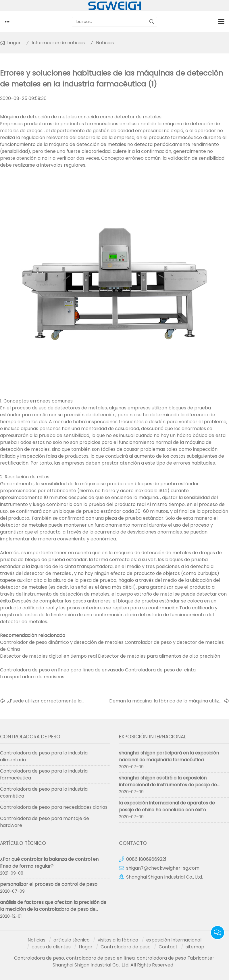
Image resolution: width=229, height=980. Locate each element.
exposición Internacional (174, 940)
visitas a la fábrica (118, 940)
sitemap (195, 947)
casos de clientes (51, 947)
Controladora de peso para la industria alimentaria (44, 756)
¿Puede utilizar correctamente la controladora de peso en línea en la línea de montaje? (57, 701)
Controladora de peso (126, 947)
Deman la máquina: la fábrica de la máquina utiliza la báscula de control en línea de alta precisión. (166, 701)
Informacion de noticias (58, 43)
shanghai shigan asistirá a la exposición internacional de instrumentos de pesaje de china (168, 785)
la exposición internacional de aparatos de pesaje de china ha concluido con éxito (167, 806)
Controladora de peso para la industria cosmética (44, 793)
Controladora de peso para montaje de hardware (45, 822)
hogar (14, 43)
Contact (168, 947)
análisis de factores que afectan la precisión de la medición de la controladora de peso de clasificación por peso (53, 909)
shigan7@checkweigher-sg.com (163, 868)
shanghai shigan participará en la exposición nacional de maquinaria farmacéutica (169, 756)
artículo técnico (72, 940)
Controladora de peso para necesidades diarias (54, 807)
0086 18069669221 (146, 859)
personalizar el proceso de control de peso (49, 884)
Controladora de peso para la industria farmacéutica (44, 774)
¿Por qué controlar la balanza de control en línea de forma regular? (49, 863)
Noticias (105, 43)
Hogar (86, 947)
